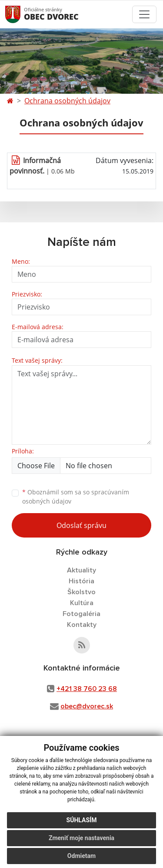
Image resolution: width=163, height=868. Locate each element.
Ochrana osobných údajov (67, 101)
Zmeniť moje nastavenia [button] (81, 838)
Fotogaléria (81, 614)
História (81, 581)
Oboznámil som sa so (76, 497)
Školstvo (81, 592)
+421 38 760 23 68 (87, 689)
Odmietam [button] (81, 856)
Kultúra (82, 603)
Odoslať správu (81, 525)
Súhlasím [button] (82, 820)
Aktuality (81, 570)
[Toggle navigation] (144, 14)
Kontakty (82, 625)
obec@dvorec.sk (87, 706)
